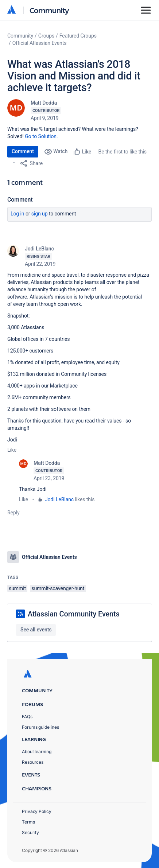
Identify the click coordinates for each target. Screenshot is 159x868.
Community (49, 10)
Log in (18, 214)
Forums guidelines (40, 727)
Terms (28, 822)
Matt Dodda (44, 103)
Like (12, 450)
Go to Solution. (41, 136)
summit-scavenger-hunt (58, 588)
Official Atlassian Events (40, 43)
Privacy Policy (37, 811)
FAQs (27, 717)
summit (17, 588)
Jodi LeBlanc (39, 249)
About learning (37, 752)
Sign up (40, 214)
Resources (33, 762)
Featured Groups (78, 36)
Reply (13, 513)
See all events (36, 630)
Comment (23, 151)
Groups (46, 36)
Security (30, 832)
